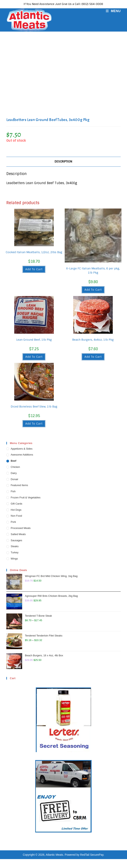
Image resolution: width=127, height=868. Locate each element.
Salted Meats (18, 534)
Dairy (14, 473)
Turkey (15, 552)
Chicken (15, 467)
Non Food (16, 516)
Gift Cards (17, 504)
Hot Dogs (16, 510)
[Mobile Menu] (112, 11)
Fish (13, 491)
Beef (13, 461)
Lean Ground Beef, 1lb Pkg (34, 340)
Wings (14, 559)
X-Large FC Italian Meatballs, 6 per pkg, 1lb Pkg (93, 271)
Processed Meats (21, 528)
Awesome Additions (22, 455)
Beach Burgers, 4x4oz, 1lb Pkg (93, 340)
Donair (14, 479)
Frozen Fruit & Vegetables (26, 497)
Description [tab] (63, 161)
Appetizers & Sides (22, 449)
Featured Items (19, 485)
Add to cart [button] (34, 269)
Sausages (16, 540)
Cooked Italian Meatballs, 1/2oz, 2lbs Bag (34, 252)
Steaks (15, 546)
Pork (13, 522)
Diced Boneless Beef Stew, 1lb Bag (34, 407)
